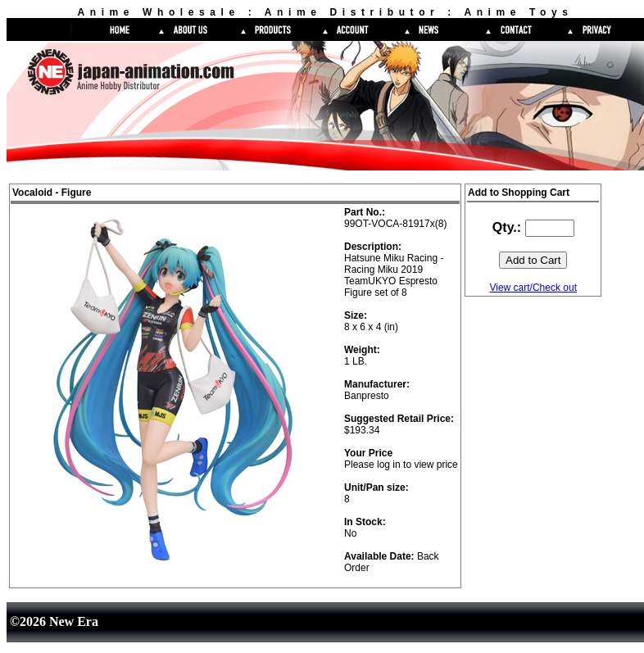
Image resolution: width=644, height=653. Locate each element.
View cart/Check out (533, 288)
